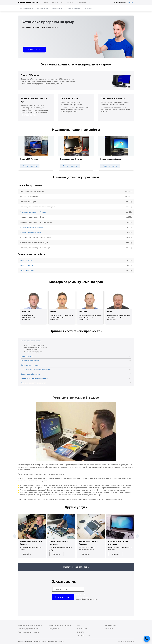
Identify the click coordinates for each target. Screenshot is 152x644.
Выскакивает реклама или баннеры (35, 378)
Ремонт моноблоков (73, 8)
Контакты (70, 3)
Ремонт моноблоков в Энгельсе (60, 626)
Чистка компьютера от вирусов (31, 227)
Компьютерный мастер (25, 8)
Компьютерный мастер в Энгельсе (30, 626)
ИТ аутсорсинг (87, 8)
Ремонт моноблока (27, 271)
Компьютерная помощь (28, 2)
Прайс (47, 3)
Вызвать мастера (34, 49)
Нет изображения (28, 356)
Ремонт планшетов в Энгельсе (28, 632)
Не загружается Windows (30, 361)
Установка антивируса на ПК (30, 233)
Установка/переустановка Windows (33, 212)
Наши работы (57, 3)
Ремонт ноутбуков (42, 8)
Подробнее (27, 554)
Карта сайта (109, 629)
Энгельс (131, 2)
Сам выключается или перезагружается (36, 370)
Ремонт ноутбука (26, 260)
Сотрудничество (83, 3)
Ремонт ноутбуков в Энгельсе (28, 629)
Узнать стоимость (30, 166)
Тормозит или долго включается (33, 383)
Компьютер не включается (31, 341)
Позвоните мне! (63, 597)
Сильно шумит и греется (30, 365)
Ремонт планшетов (57, 8)
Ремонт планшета (26, 265)
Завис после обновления (31, 374)
